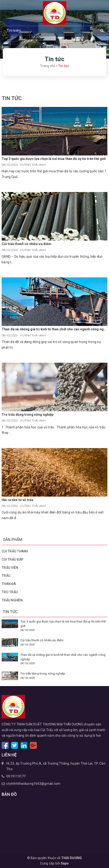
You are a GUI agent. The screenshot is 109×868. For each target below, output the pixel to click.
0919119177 (16, 776)
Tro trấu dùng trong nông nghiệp (28, 415)
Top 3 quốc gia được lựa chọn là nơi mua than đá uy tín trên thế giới (54, 159)
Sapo (65, 863)
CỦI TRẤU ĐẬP (13, 559)
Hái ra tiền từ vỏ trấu (17, 500)
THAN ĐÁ (9, 584)
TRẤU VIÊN (10, 568)
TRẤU (6, 576)
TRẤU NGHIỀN (12, 600)
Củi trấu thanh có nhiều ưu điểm (26, 244)
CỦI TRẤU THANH (15, 551)
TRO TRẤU (10, 592)
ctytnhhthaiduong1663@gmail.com (33, 784)
